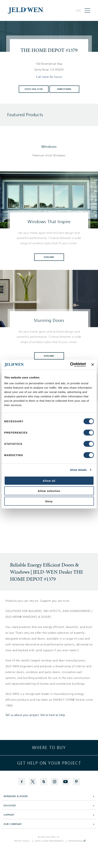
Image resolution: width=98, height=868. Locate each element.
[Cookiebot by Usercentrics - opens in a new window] (70, 365)
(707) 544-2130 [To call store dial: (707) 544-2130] (34, 89)
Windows (49, 147)
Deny (49, 501)
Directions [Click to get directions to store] (64, 89)
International (77, 841)
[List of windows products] (49, 155)
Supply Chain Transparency (49, 841)
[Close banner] (93, 365)
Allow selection (49, 491)
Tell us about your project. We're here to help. (36, 715)
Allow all (49, 481)
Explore (49, 257)
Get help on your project (49, 763)
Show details (78, 470)
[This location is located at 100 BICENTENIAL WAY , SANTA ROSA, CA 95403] (49, 67)
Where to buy (49, 748)
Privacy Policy (22, 841)
